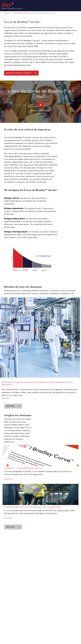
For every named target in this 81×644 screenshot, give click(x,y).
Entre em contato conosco (19, 73)
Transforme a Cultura (21, 13)
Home (7, 13)
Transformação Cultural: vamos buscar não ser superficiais (33, 507)
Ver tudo (10, 406)
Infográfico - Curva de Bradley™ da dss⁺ (23, 468)
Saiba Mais (5, 398)
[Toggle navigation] (80, 6)
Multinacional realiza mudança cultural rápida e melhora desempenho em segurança (37, 383)
